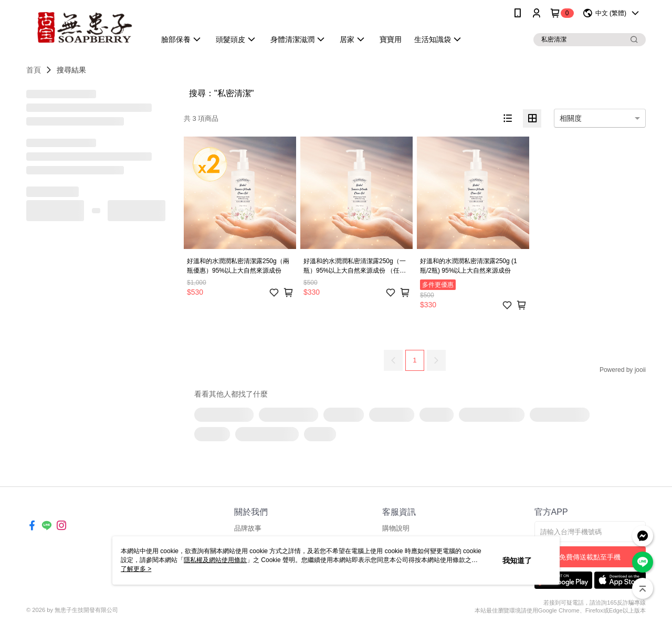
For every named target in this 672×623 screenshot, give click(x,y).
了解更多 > (136, 569)
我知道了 (517, 560)
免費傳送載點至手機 (590, 557)
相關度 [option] (571, 118)
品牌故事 (248, 528)
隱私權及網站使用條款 (215, 560)
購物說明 (396, 528)
